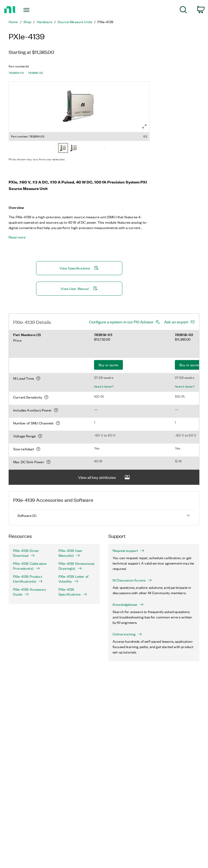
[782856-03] (63, 148)
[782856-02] (74, 148)
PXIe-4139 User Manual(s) (70, 553)
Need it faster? (104, 386)
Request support (129, 551)
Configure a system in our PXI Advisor (121, 322)
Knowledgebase (128, 604)
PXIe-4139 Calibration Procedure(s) (30, 566)
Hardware (45, 22)
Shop (27, 22)
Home (13, 22)
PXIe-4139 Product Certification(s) (28, 579)
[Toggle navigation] (32, 10)
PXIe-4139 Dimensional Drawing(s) (76, 566)
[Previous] (54, 148)
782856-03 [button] (16, 73)
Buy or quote (108, 365)
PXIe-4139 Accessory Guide (30, 592)
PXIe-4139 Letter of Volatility (73, 579)
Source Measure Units (75, 22)
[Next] (105, 148)
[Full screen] (144, 126)
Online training (127, 634)
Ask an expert (176, 322)
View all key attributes (104, 477)
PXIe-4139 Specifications (73, 592)
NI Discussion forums (132, 580)
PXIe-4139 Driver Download (26, 553)
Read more (17, 237)
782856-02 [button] (36, 73)
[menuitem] (183, 11)
